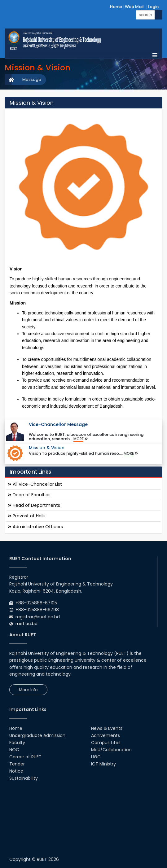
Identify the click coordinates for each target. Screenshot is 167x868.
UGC (96, 757)
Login (153, 7)
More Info (28, 690)
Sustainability (24, 778)
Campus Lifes (106, 743)
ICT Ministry (103, 764)
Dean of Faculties (29, 495)
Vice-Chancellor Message (58, 424)
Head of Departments (34, 505)
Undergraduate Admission (37, 735)
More (81, 439)
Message (32, 79)
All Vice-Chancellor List (35, 484)
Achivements (105, 735)
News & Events (107, 728)
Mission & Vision (47, 448)
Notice (16, 771)
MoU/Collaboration (111, 750)
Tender (17, 764)
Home (116, 7)
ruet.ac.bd (26, 624)
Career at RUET (25, 757)
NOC (14, 750)
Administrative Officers (35, 527)
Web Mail (134, 7)
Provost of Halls (27, 516)
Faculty (17, 743)
